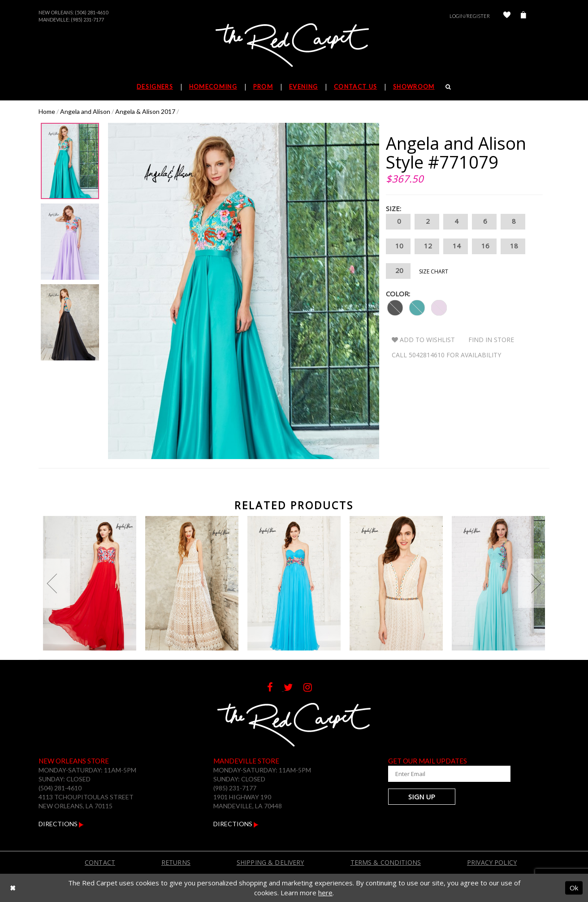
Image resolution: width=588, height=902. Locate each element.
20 (398, 271)
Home (47, 111)
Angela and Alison (85, 111)
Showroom (414, 87)
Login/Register (470, 16)
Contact (100, 862)
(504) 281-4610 (91, 12)
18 (513, 246)
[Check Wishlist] (507, 16)
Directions (61, 824)
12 (427, 246)
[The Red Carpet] (294, 46)
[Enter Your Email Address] (442, 774)
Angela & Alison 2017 (145, 111)
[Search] (448, 87)
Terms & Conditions (386, 862)
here (325, 893)
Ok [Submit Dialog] (574, 888)
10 (398, 246)
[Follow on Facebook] (275, 688)
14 (456, 246)
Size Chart (434, 271)
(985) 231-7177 (87, 20)
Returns (176, 862)
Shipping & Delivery (270, 862)
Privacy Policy (492, 862)
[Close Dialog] (13, 888)
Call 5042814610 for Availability (446, 355)
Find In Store (491, 340)
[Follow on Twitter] (294, 688)
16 (484, 246)
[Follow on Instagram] (312, 688)
